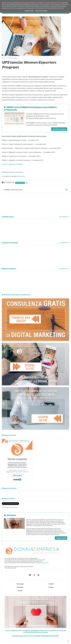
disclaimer (21, 176)
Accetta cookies (41, 11)
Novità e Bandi (13, 58)
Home (4, 58)
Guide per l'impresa (9, 269)
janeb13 (13, 172)
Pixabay (21, 172)
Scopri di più (61, 538)
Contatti (51, 584)
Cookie (20, 591)
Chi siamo (10, 515)
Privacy (51, 587)
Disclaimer (20, 587)
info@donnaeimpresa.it (42, 563)
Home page (20, 584)
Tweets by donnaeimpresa (10, 507)
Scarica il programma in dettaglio (12, 164)
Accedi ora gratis (59, 129)
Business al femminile (10, 243)
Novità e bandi (7, 217)
